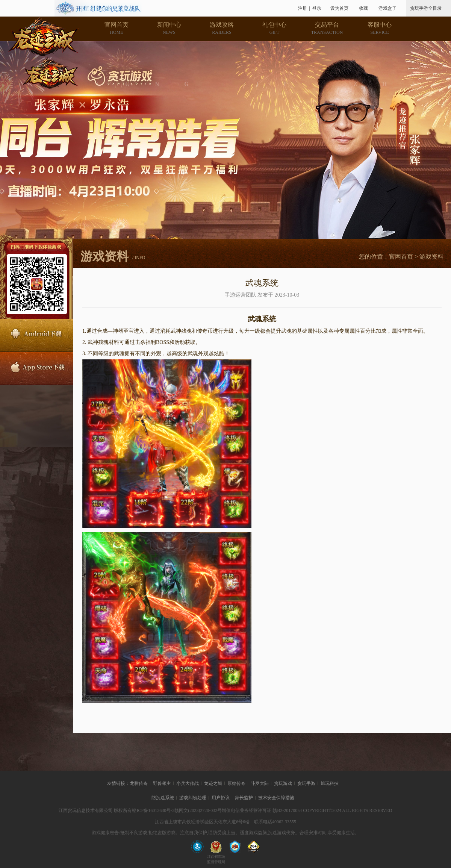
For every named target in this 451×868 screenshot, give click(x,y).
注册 (303, 8)
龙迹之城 (213, 783)
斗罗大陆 (260, 783)
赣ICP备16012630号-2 (153, 810)
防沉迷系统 (163, 798)
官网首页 (401, 257)
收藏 (363, 8)
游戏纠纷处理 (193, 798)
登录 (317, 8)
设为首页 (339, 8)
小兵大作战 (188, 783)
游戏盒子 (387, 8)
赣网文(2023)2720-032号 (198, 810)
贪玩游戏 (283, 783)
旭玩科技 (330, 783)
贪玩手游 (306, 783)
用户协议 (221, 798)
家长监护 (244, 798)
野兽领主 (162, 783)
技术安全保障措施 (276, 798)
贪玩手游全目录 (426, 8)
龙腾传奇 (139, 783)
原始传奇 (236, 783)
